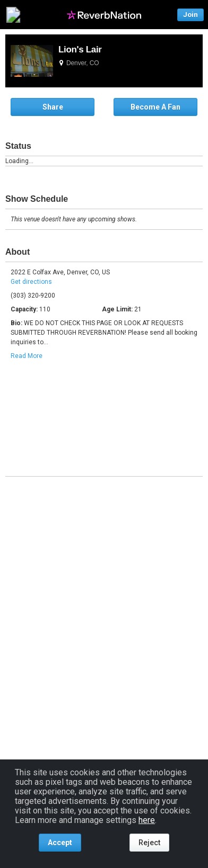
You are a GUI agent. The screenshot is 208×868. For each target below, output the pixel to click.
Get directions (31, 282)
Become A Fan (155, 107)
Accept (60, 843)
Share (53, 107)
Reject (149, 843)
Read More (27, 356)
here (147, 820)
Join (190, 15)
